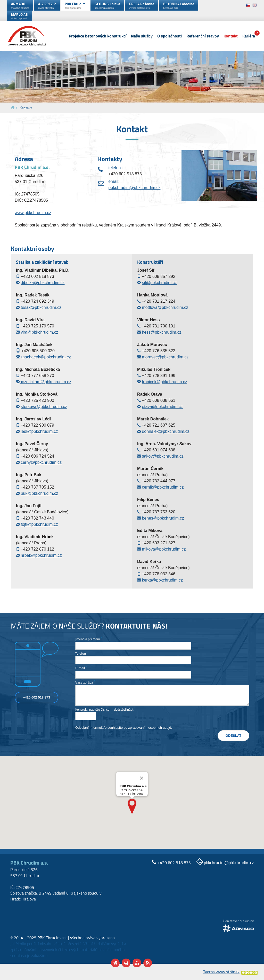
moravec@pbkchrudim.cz (165, 357)
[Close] (142, 778)
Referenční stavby (203, 36)
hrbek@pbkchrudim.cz (41, 555)
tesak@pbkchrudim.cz (41, 307)
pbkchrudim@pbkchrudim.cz (134, 188)
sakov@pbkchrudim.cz (163, 456)
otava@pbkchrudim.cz (162, 407)
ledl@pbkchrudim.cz (39, 431)
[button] (132, 806)
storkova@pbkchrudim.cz (44, 407)
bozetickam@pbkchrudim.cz (45, 382)
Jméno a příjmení (88, 639)
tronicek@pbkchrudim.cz (164, 382)
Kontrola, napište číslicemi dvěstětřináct (105, 709)
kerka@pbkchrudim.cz (162, 580)
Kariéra (249, 36)
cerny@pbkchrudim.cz (41, 462)
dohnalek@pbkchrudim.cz (166, 431)
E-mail (81, 668)
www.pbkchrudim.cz (33, 213)
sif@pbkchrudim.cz (159, 283)
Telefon (81, 653)
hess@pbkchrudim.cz (162, 332)
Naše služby (142, 36)
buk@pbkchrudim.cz (39, 493)
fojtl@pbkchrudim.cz (39, 524)
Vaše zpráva (85, 682)
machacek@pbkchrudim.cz (46, 357)
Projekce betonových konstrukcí (98, 36)
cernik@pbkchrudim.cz (163, 487)
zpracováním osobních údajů (150, 728)
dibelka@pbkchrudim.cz (43, 283)
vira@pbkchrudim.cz (39, 332)
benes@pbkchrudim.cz (163, 518)
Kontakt (231, 36)
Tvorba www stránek (221, 972)
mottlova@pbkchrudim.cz (165, 307)
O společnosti (170, 36)
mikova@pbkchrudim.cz (164, 549)
